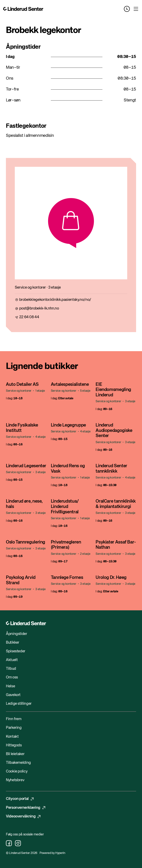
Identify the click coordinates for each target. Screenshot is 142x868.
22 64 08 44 (29, 317)
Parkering (14, 728)
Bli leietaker (15, 754)
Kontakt (12, 737)
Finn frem (14, 719)
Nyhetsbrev (15, 780)
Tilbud (11, 669)
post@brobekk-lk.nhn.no (39, 308)
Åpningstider (17, 634)
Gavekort (13, 695)
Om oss (12, 677)
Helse (10, 686)
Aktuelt (12, 660)
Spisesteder (16, 651)
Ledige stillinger (19, 704)
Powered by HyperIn (52, 853)
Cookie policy (17, 771)
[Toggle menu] (136, 9)
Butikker (13, 643)
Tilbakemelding (18, 763)
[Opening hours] (128, 9)
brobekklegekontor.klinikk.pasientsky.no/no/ (55, 300)
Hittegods (14, 745)
